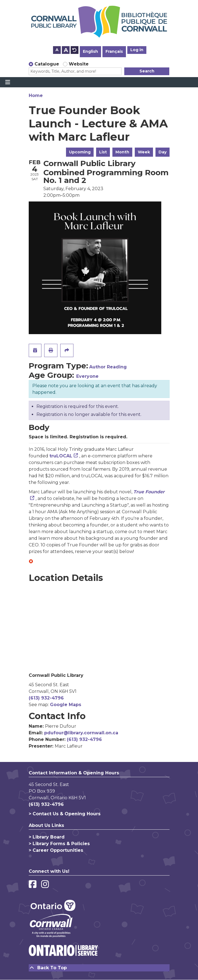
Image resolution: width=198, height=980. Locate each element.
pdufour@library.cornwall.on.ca (81, 733)
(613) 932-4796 (46, 698)
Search (147, 71)
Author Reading (108, 367)
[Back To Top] (99, 968)
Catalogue (47, 64)
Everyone (87, 376)
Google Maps (66, 705)
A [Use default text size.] (75, 50)
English (90, 51)
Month (122, 152)
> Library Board (47, 837)
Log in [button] (137, 50)
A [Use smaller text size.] (57, 50)
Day (163, 152)
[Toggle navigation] (8, 82)
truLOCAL (61, 456)
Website (79, 64)
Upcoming (80, 152)
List (103, 152)
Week (144, 152)
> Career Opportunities (56, 850)
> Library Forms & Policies (59, 844)
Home (36, 95)
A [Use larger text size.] (66, 50)
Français (114, 51)
